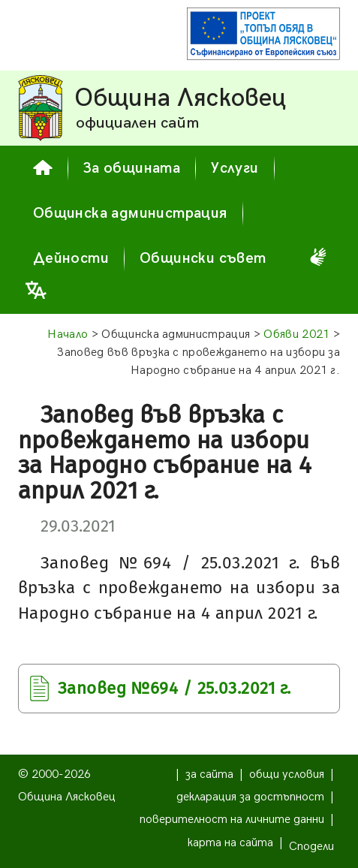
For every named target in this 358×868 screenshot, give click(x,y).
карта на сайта (230, 843)
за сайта (209, 775)
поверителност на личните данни (232, 820)
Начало (68, 335)
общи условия (287, 775)
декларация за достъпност (250, 797)
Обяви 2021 (296, 335)
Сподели (311, 847)
